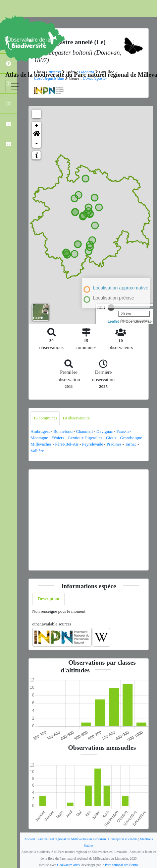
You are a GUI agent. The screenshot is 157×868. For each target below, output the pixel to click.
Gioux (111, 438)
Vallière (37, 451)
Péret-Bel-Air (67, 444)
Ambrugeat (40, 431)
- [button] (37, 143)
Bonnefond (63, 431)
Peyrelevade (93, 444)
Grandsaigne (131, 438)
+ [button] (37, 126)
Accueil (30, 839)
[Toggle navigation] (15, 86)
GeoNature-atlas (69, 865)
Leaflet (113, 321)
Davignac (104, 431)
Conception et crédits (123, 839)
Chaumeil (85, 431)
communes (45, 418)
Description (48, 599)
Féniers (58, 438)
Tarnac (131, 444)
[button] (37, 135)
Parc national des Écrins (122, 865)
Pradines (114, 444)
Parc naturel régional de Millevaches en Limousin (71, 839)
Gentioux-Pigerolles (85, 438)
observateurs (76, 418)
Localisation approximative (121, 288)
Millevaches (41, 444)
